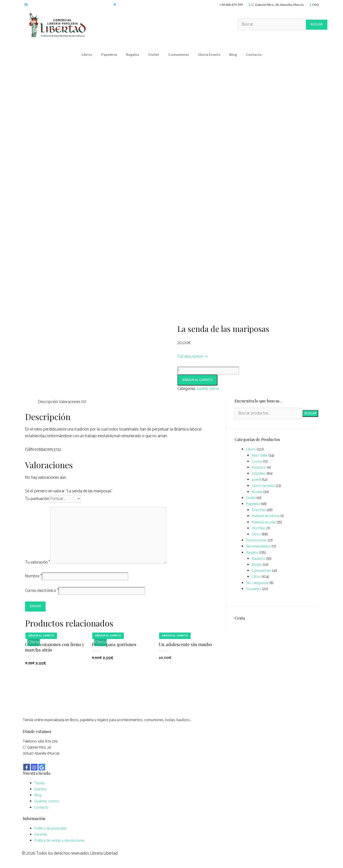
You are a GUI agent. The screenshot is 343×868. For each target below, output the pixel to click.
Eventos (40, 789)
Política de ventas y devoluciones (60, 841)
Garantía (41, 835)
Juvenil (202, 389)
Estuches (259, 510)
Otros (256, 534)
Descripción (48, 402)
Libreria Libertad (104, 853)
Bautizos (258, 559)
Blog (233, 54)
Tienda (39, 783)
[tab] (48, 402)
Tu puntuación (37, 499)
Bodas (257, 565)
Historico (259, 468)
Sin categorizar (257, 583)
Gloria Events (209, 54)
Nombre (33, 576)
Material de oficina (266, 516)
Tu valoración (38, 562)
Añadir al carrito (197, 380)
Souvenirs (254, 589)
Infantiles (259, 474)
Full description (190, 357)
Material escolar (264, 522)
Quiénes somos (47, 801)
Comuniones (179, 54)
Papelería (109, 54)
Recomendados (258, 546)
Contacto (254, 54)
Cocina (257, 462)
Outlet (154, 54)
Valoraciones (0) (73, 402)
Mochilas (259, 528)
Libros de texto (263, 486)
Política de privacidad (50, 828)
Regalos (133, 54)
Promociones (257, 540)
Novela (257, 492)
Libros (87, 54)
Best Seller (260, 456)
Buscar (310, 413)
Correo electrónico (42, 591)
